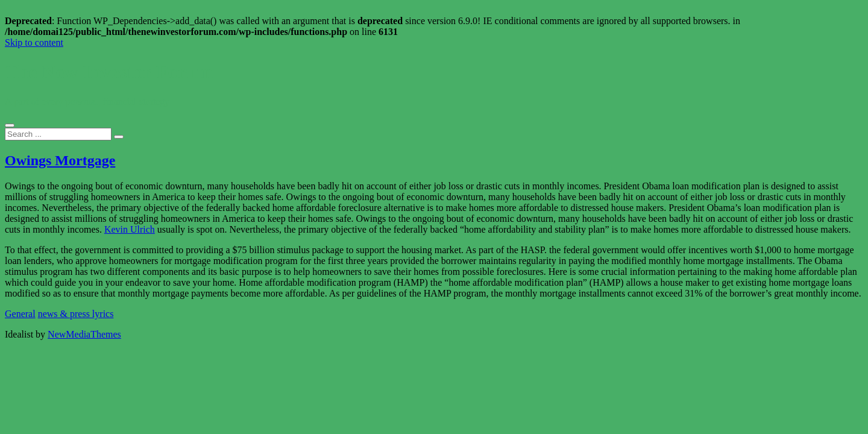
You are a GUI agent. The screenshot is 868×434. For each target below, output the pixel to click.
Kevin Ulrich (130, 229)
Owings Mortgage (60, 160)
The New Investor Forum (109, 72)
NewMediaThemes (84, 334)
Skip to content (34, 42)
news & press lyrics (76, 314)
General (20, 314)
